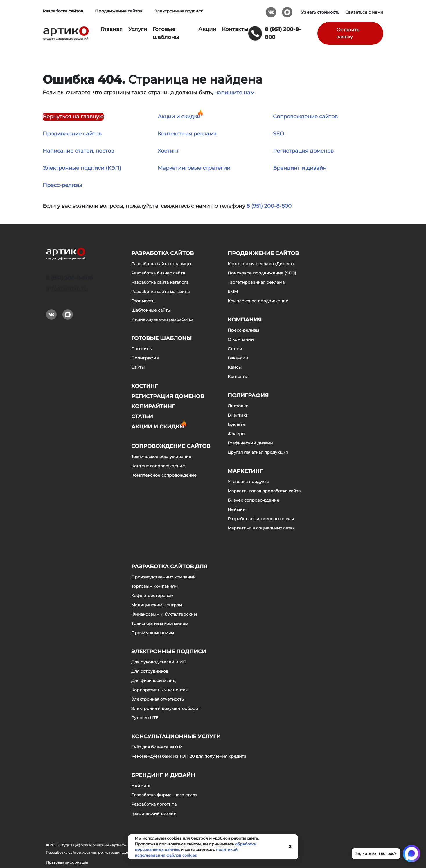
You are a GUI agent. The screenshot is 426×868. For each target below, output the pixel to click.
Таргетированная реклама (256, 282)
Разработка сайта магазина (160, 292)
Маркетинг (245, 471)
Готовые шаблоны (161, 338)
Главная (112, 29)
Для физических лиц (153, 681)
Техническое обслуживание (161, 457)
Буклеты (237, 424)
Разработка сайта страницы (161, 264)
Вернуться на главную (73, 117)
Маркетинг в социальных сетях (261, 528)
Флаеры (236, 434)
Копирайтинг (153, 406)
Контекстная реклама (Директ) (261, 264)
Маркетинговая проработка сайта (264, 491)
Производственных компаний (163, 577)
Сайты (138, 367)
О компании (241, 339)
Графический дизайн (250, 443)
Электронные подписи (179, 11)
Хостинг (168, 151)
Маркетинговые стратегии (194, 168)
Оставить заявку (348, 33)
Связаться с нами (364, 12)
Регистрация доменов (303, 151)
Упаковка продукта (248, 482)
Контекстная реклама (187, 134)
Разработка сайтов (63, 11)
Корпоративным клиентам (160, 690)
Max (287, 10)
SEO (278, 134)
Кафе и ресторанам (152, 596)
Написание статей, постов (78, 151)
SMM (233, 292)
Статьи (142, 417)
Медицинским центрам (157, 605)
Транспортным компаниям (160, 623)
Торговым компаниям (154, 586)
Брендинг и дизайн (300, 168)
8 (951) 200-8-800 (269, 206)
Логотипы (142, 349)
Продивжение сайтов (72, 134)
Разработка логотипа (154, 804)
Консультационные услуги (176, 737)
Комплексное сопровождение (164, 475)
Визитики (238, 415)
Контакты (235, 29)
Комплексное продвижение (258, 301)
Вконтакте (271, 10)
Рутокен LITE (145, 718)
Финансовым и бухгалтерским (164, 614)
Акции (207, 29)
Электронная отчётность (158, 699)
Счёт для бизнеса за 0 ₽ (157, 747)
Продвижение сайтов (119, 11)
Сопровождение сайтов (305, 117)
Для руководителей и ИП (159, 662)
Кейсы (235, 367)
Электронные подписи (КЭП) (82, 168)
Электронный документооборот (166, 708)
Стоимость (143, 301)
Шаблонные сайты (151, 310)
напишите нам (234, 93)
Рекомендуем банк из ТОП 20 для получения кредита (189, 756)
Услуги (138, 29)
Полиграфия (145, 358)
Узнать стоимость (320, 12)
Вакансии (238, 358)
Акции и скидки (179, 117)
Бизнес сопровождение (254, 500)
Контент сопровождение (158, 466)
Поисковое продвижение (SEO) (262, 273)
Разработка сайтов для (169, 567)
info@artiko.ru (67, 289)
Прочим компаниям (153, 633)
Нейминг (238, 509)
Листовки (238, 406)
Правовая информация (67, 862)
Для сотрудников (150, 671)
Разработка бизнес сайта (158, 273)
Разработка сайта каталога (160, 282)
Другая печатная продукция (258, 452)
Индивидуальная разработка (162, 319)
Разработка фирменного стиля (261, 519)
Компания (245, 320)
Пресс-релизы (62, 185)
